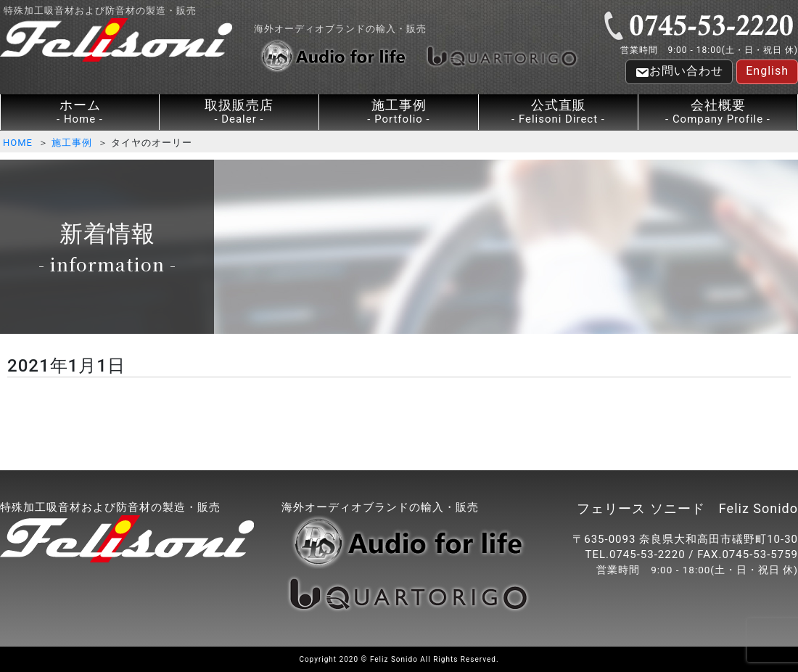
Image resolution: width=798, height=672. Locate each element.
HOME (18, 143)
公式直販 (558, 112)
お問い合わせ (679, 72)
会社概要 (718, 112)
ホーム (80, 112)
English (767, 71)
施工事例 (399, 112)
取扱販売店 (239, 112)
